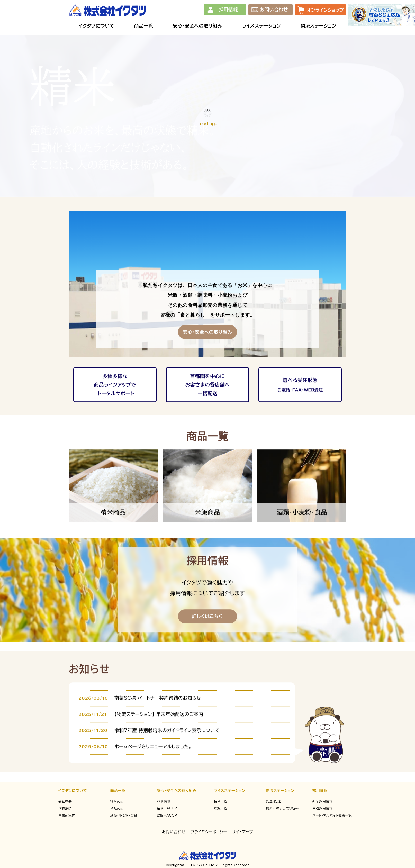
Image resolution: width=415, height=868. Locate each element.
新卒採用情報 (323, 801)
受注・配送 (273, 801)
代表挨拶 (65, 808)
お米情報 (164, 801)
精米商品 (117, 801)
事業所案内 (67, 815)
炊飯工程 (221, 808)
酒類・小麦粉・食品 (124, 815)
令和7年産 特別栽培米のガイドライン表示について (167, 753)
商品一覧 (118, 790)
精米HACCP (167, 808)
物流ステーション (280, 790)
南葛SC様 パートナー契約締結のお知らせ (158, 721)
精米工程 (221, 801)
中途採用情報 (323, 808)
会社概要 (65, 801)
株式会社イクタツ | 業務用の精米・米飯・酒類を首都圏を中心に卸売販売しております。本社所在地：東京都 (107, 10)
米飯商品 (117, 808)
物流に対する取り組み (282, 808)
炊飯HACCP (167, 815)
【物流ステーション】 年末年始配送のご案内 (159, 737)
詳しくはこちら (208, 639)
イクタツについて (73, 790)
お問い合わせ (274, 10)
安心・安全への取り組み (177, 790)
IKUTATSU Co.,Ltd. (200, 865)
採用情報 (228, 10)
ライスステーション (230, 790)
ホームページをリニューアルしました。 (153, 769)
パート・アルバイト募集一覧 (332, 815)
